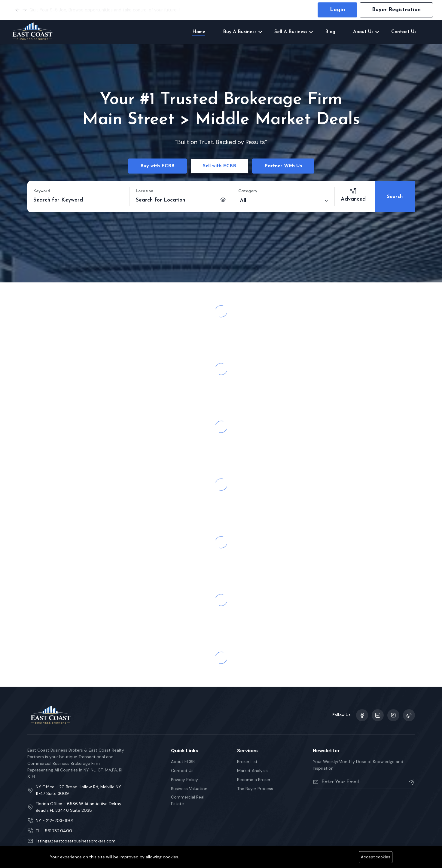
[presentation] (358, 804)
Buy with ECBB (157, 166)
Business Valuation (189, 787)
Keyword (42, 191)
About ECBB (183, 760)
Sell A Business (291, 32)
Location (145, 191)
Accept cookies (376, 857)
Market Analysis (252, 769)
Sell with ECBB (219, 166)
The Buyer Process (255, 787)
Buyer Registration (396, 10)
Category (248, 191)
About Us (363, 32)
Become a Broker (254, 778)
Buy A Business (240, 32)
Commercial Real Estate (188, 799)
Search (395, 196)
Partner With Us (283, 166)
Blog (330, 32)
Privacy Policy (184, 778)
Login (337, 10)
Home (199, 32)
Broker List (247, 760)
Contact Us (404, 32)
